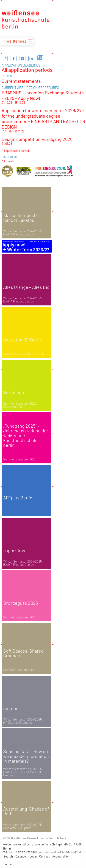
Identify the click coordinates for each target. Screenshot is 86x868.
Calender (21, 856)
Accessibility (60, 856)
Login (33, 856)
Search (8, 856)
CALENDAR (10, 157)
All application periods (27, 70)
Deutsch (9, 864)
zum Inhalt (0, 0)
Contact (44, 856)
